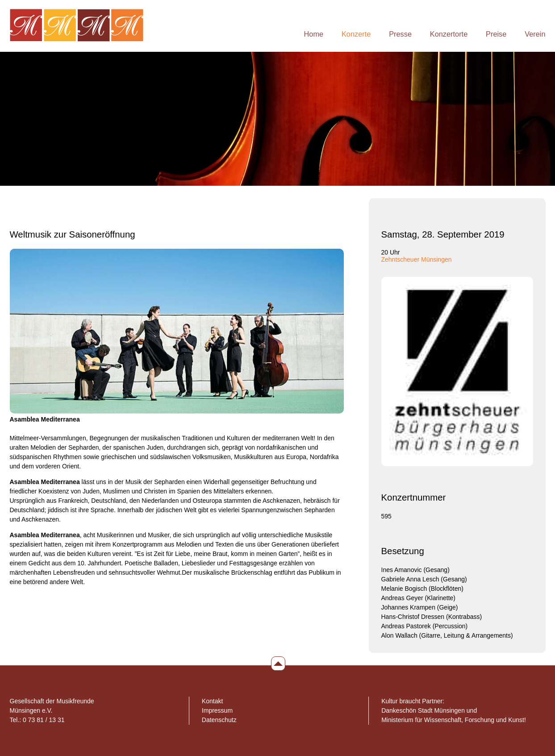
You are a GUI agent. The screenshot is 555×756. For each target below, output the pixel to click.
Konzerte (356, 34)
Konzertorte (449, 34)
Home (314, 34)
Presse (400, 34)
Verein (535, 34)
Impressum (217, 710)
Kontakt (212, 701)
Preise (496, 34)
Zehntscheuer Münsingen (417, 259)
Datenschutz (219, 720)
